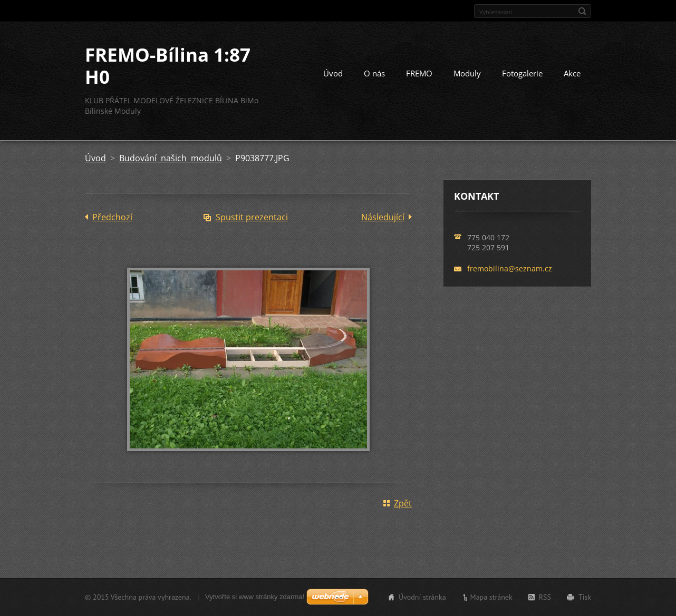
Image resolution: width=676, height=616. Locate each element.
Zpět (403, 503)
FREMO (419, 73)
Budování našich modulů (171, 158)
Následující (383, 217)
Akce (572, 73)
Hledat (582, 11)
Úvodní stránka (422, 597)
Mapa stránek (491, 597)
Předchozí (112, 217)
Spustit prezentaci (252, 217)
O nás (374, 73)
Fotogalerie (522, 73)
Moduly (467, 73)
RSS (545, 597)
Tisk (585, 597)
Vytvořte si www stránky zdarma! (255, 597)
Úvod (333, 73)
